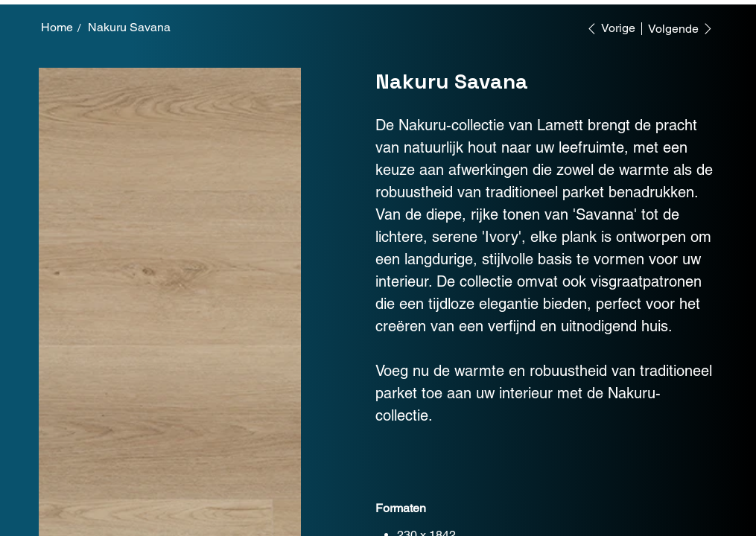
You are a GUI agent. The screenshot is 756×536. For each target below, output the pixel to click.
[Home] (57, 28)
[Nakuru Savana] (129, 28)
